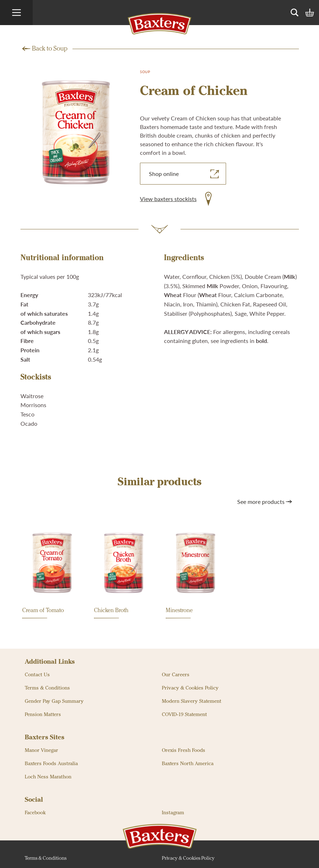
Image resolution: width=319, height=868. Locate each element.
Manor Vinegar (41, 750)
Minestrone (179, 613)
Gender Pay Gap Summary (54, 701)
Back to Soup (50, 49)
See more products (265, 502)
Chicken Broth (111, 613)
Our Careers (176, 675)
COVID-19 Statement (184, 715)
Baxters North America (188, 764)
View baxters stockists (168, 199)
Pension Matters (43, 715)
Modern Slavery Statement (192, 701)
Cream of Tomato (43, 613)
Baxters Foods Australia (51, 764)
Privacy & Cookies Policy (190, 688)
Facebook (35, 813)
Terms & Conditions (47, 688)
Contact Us (37, 675)
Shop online (185, 174)
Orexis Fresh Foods (184, 750)
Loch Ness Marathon (48, 777)
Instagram (173, 813)
